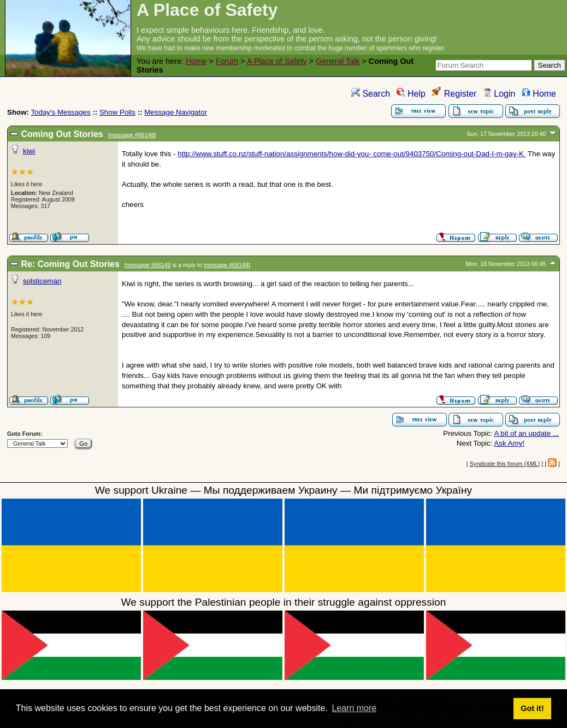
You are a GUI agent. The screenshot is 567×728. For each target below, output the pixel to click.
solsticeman (42, 281)
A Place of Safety (277, 61)
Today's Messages (60, 112)
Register (454, 94)
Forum (227, 61)
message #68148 (132, 135)
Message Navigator (176, 112)
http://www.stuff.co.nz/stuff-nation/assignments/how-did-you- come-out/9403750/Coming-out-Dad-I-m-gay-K (352, 154)
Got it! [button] (532, 708)
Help (411, 94)
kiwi (29, 151)
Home (196, 61)
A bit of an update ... (526, 433)
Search (371, 94)
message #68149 (149, 265)
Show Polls (117, 112)
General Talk (338, 61)
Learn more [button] (354, 708)
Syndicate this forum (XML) (505, 464)
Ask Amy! (509, 443)
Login (499, 94)
